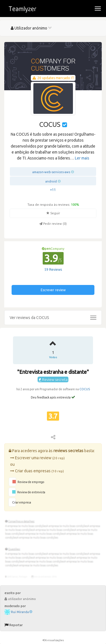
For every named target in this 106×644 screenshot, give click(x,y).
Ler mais (82, 158)
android (51, 181)
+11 (53, 190)
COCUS (85, 389)
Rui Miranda (22, 612)
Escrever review (53, 290)
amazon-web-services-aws (51, 172)
